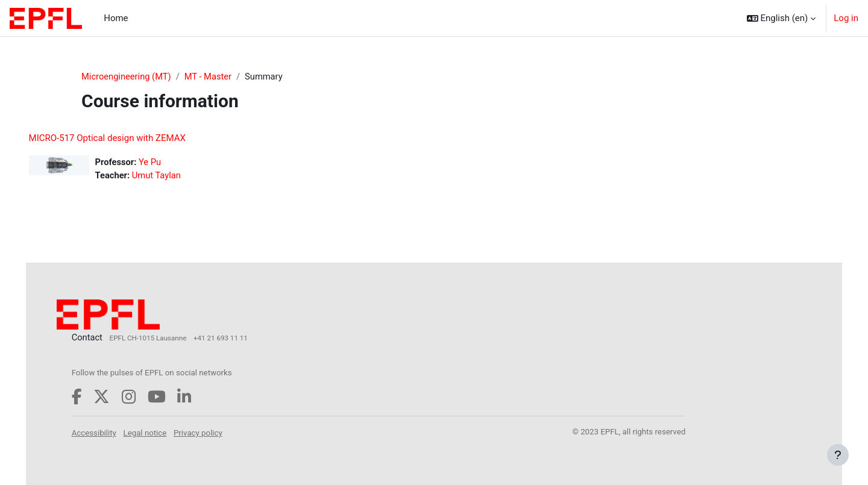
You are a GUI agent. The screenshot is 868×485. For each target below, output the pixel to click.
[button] (782, 18)
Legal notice (163, 432)
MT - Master (210, 77)
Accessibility (112, 432)
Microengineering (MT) (127, 77)
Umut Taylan (175, 176)
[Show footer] (838, 455)
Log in (846, 18)
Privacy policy (216, 432)
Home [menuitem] (116, 18)
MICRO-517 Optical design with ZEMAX (124, 139)
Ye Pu (168, 163)
